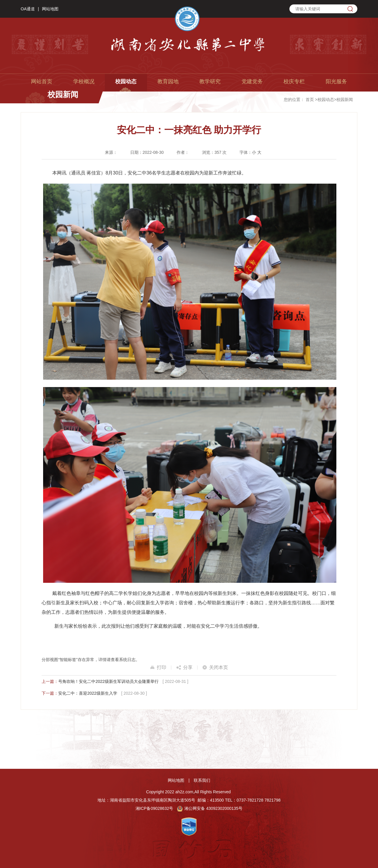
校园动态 (126, 81)
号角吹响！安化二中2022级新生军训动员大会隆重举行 (108, 681)
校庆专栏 (294, 81)
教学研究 (210, 81)
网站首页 (42, 81)
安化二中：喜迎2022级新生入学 (88, 693)
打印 (162, 667)
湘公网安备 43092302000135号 (210, 808)
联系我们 (202, 780)
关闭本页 (219, 667)
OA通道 (28, 9)
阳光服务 (336, 81)
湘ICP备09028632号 (154, 808)
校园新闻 (345, 99)
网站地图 (50, 9)
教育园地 (168, 81)
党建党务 (252, 81)
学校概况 (84, 81)
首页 (310, 99)
